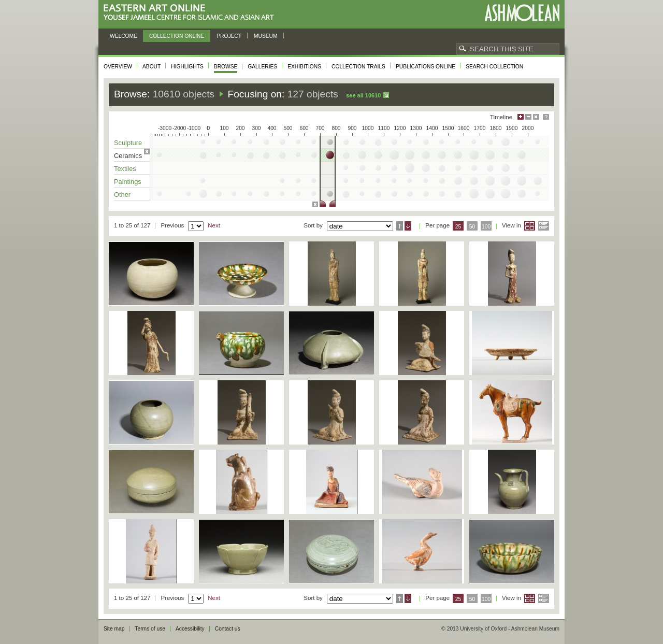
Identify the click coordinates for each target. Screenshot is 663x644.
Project (229, 36)
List (544, 226)
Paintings (128, 182)
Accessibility (190, 629)
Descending (408, 226)
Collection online (177, 36)
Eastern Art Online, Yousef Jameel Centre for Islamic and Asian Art (191, 13)
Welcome (124, 36)
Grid (530, 226)
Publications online (426, 67)
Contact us (228, 629)
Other (122, 195)
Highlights (187, 67)
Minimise (528, 117)
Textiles (125, 169)
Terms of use (150, 629)
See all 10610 (363, 95)
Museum (266, 36)
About (152, 67)
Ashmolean (522, 13)
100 (486, 227)
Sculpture (128, 143)
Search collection (494, 67)
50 (472, 227)
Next (214, 225)
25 (458, 227)
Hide (536, 117)
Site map (114, 629)
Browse (226, 67)
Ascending (400, 226)
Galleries (262, 67)
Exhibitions (304, 67)
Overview (118, 67)
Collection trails (358, 67)
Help (546, 117)
